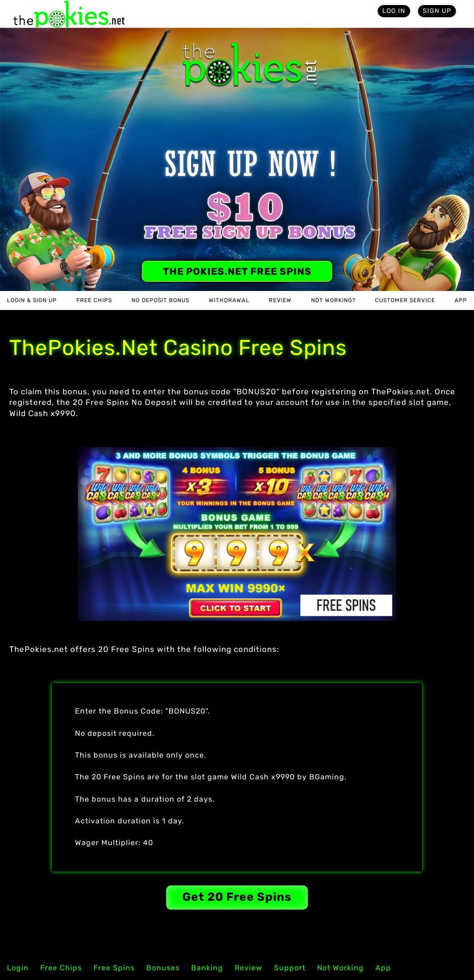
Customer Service (405, 300)
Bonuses (163, 968)
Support (290, 968)
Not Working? (333, 300)
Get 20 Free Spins (237, 897)
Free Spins (114, 968)
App (461, 300)
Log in (394, 11)
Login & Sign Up (32, 300)
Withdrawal (229, 300)
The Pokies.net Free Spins (237, 271)
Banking (207, 968)
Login (18, 968)
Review (280, 300)
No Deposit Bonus (160, 300)
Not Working (340, 968)
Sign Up (437, 11)
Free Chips (94, 300)
